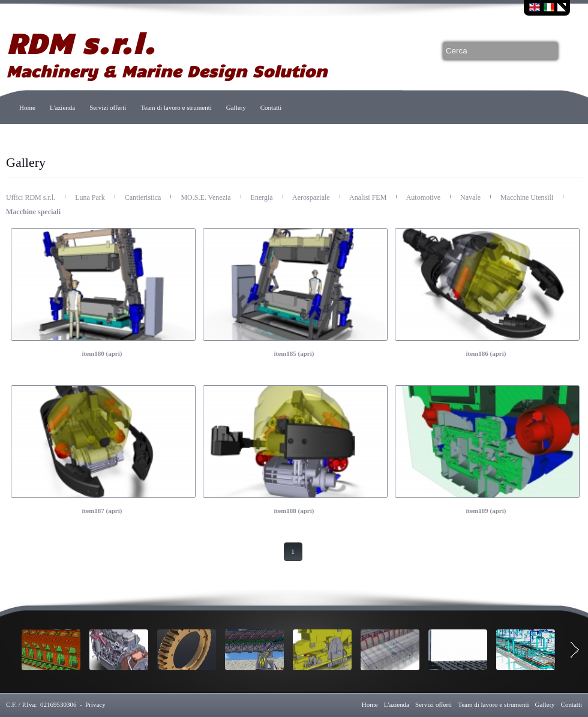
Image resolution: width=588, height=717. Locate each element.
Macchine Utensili (528, 197)
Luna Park (91, 197)
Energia (263, 197)
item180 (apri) (102, 353)
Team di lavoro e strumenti (176, 107)
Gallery (236, 107)
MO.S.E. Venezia (206, 197)
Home (27, 107)
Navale (471, 197)
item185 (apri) (294, 353)
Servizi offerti (108, 107)
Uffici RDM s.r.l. (31, 197)
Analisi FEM (369, 197)
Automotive (424, 197)
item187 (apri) (102, 511)
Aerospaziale (312, 197)
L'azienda (62, 107)
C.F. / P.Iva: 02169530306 (41, 704)
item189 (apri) (486, 511)
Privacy (95, 704)
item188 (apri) (294, 511)
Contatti (271, 107)
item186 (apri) (486, 353)
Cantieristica (144, 197)
